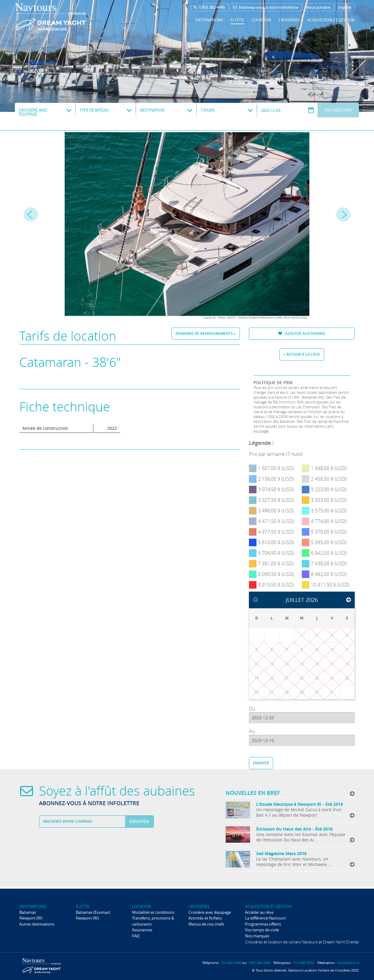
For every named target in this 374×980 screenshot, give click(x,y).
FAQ (136, 936)
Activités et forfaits (205, 918)
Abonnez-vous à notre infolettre (266, 7)
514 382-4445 (231, 963)
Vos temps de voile (262, 930)
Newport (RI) (31, 918)
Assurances (142, 930)
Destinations (209, 20)
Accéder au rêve (259, 912)
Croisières (289, 20)
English (345, 7)
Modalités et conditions (153, 912)
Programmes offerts (263, 924)
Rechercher (338, 110)
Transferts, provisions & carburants (153, 921)
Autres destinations (37, 924)
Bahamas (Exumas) (93, 912)
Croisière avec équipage (210, 912)
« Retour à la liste (302, 354)
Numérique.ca (348, 963)
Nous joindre (318, 7)
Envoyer (261, 763)
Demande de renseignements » (206, 333)
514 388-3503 (304, 963)
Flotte (237, 20)
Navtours (63, 17)
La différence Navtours (265, 918)
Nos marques (257, 936)
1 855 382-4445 (210, 7)
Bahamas (28, 912)
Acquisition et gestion (331, 20)
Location (261, 20)
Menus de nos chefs (206, 924)
